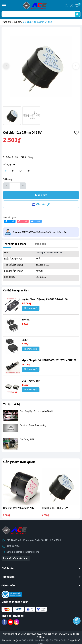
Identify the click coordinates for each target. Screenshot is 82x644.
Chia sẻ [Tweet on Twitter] (35, 221)
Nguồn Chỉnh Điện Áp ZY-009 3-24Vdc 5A (45, 299)
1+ (6, 171)
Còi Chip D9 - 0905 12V (55, 508)
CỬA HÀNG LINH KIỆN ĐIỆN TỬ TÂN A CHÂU (44, 641)
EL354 (25, 340)
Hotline (66, 6)
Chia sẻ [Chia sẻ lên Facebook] (9, 221)
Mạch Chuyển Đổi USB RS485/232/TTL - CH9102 (49, 360)
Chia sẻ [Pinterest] (22, 221)
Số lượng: (8, 179)
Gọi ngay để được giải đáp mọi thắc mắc (39, 232)
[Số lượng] (15, 186)
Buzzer (17, 22)
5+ (13, 171)
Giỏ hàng (79, 6)
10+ (20, 171)
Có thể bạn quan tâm (16, 290)
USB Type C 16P (31, 381)
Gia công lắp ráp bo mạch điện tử (37, 411)
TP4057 (26, 320)
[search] (77, 14)
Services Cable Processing (33, 425)
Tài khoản (72, 6)
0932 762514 (13, 546)
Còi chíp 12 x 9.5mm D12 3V (19, 508)
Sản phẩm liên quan (19, 462)
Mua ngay (41, 195)
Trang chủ (7, 22)
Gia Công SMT (27, 440)
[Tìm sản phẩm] (41, 14)
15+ (28, 171)
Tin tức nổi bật (12, 404)
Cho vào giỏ (43, 204)
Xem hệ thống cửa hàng (16, 558)
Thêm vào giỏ (31, 308)
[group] (41, 66)
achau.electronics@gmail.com (23, 552)
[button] (76, 66)
